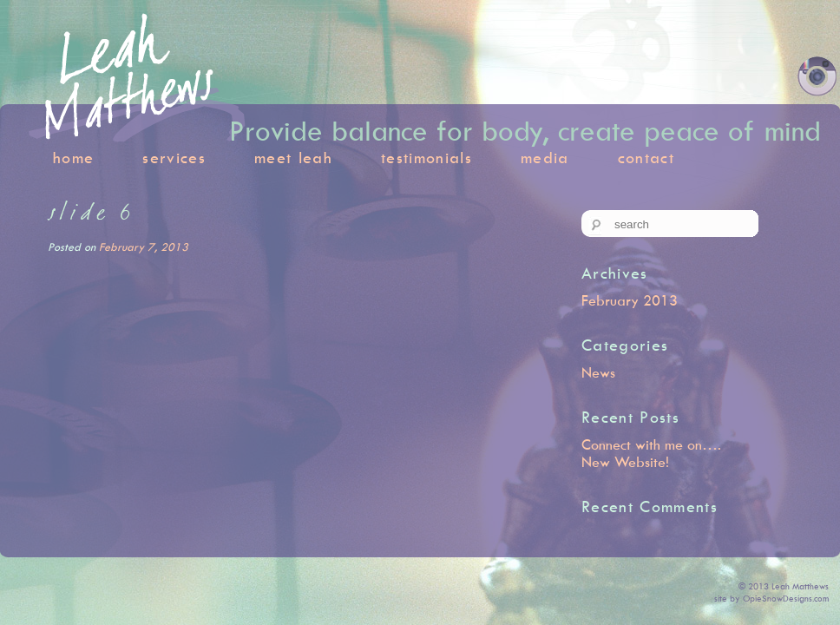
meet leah (293, 158)
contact (646, 158)
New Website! (625, 462)
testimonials (427, 158)
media (545, 158)
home (73, 158)
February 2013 (630, 300)
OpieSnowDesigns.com (786, 598)
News (598, 372)
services (174, 158)
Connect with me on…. (651, 444)
